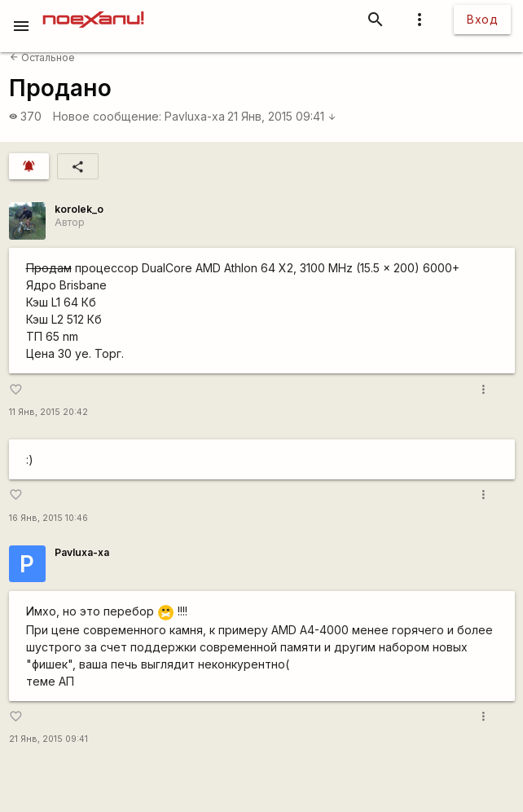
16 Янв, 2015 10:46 (48, 518)
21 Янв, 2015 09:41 (282, 116)
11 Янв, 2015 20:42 (48, 412)
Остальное (42, 57)
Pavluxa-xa (195, 116)
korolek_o (79, 209)
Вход (482, 19)
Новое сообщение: (107, 116)
